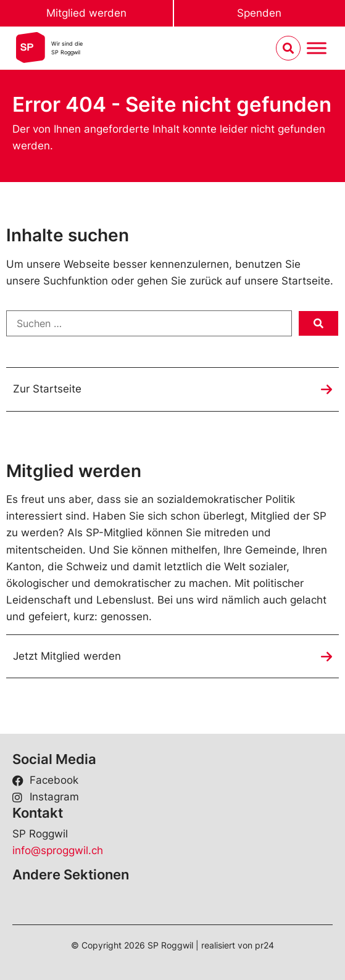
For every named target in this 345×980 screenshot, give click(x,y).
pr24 (264, 945)
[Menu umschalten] (317, 48)
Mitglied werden (86, 13)
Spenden (259, 13)
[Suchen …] (149, 323)
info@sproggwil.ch (58, 850)
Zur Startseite (47, 389)
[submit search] (318, 323)
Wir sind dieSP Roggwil (67, 48)
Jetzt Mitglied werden (67, 656)
